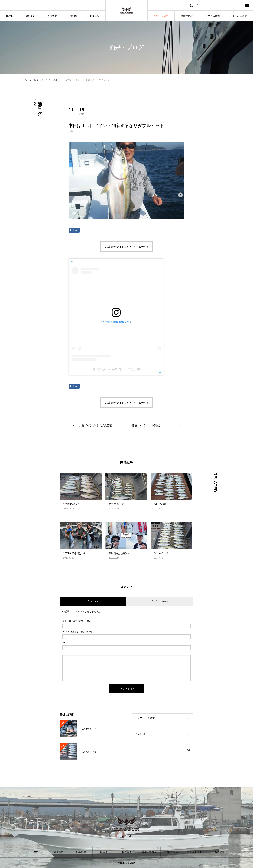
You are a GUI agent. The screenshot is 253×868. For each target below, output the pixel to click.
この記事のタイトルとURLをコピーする (126, 247)
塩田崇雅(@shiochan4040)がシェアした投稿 (116, 369)
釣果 (71, 131)
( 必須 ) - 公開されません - (79, 632)
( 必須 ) (77, 621)
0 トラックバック (160, 601)
